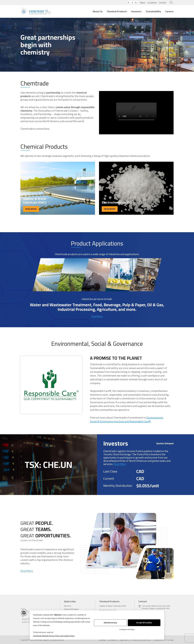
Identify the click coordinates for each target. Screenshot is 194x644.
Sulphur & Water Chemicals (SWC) (113, 606)
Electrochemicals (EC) (108, 610)
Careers (169, 11)
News (143, 3)
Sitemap (102, 640)
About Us (98, 11)
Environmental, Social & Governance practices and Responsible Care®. (127, 419)
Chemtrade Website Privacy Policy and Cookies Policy (54, 636)
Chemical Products (117, 11)
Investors (136, 11)
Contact (163, 3)
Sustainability (153, 11)
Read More (97, 316)
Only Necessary (110, 623)
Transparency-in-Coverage (163, 640)
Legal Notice (124, 640)
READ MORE (31, 209)
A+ (136, 3)
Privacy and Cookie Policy (141, 640)
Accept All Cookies (144, 623)
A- (129, 3)
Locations (152, 3)
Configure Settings (127, 629)
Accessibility (112, 640)
